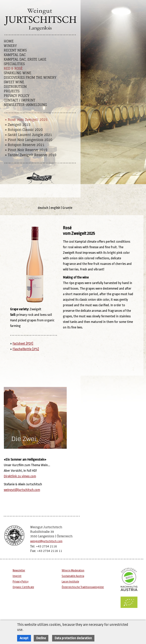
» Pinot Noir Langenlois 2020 (29, 140)
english (55, 208)
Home (9, 41)
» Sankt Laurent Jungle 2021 (29, 135)
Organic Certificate (23, 587)
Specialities (14, 64)
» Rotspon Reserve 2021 (25, 145)
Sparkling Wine (17, 73)
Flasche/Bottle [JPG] (26, 349)
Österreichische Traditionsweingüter (83, 587)
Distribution (15, 87)
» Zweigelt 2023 (18, 125)
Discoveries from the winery (30, 78)
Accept (24, 638)
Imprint (17, 576)
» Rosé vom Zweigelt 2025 (26, 120)
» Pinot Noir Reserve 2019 (26, 150)
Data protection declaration (73, 638)
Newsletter (19, 570)
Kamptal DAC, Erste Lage (25, 59)
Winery (10, 46)
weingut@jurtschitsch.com (22, 490)
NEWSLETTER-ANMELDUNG (25, 105)
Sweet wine (14, 82)
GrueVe (67, 208)
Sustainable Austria (73, 576)
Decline (41, 638)
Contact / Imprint (20, 100)
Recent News (15, 50)
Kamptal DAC (15, 55)
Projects (12, 91)
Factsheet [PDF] (23, 343)
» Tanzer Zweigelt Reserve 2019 (31, 155)
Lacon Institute (70, 582)
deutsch (43, 208)
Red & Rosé (13, 68)
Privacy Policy (17, 96)
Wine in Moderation (73, 570)
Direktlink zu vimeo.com (20, 476)
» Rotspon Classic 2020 (24, 130)
